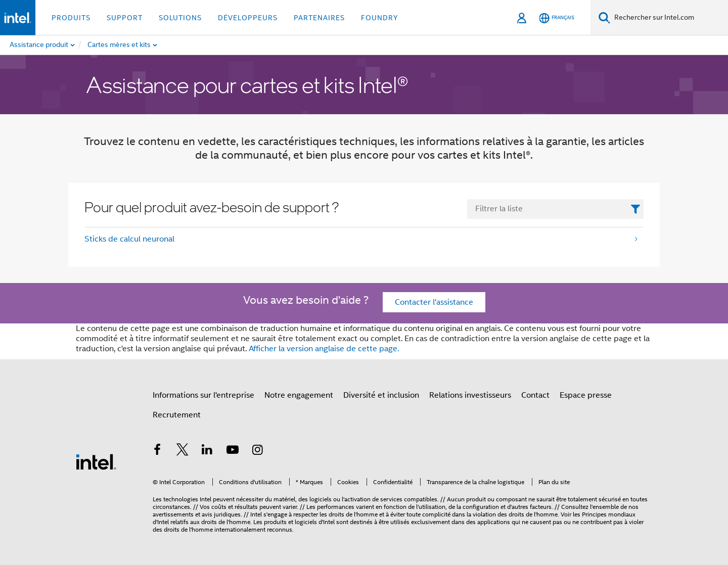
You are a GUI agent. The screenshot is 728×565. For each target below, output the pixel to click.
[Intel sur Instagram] (257, 451)
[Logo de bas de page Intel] (96, 461)
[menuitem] (137, 45)
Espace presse (586, 395)
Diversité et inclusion (381, 395)
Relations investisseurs (470, 395)
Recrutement (177, 415)
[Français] (557, 18)
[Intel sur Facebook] (157, 451)
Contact (535, 395)
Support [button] (125, 18)
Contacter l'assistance (434, 302)
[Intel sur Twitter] (183, 451)
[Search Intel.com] (669, 18)
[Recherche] (604, 17)
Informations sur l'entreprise (203, 395)
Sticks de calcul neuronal (129, 239)
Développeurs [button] (248, 18)
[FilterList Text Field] (555, 209)
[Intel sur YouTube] (233, 451)
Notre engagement (299, 395)
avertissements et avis (183, 514)
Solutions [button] (180, 18)
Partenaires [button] (319, 18)
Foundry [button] (380, 18)
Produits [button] (71, 18)
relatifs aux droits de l (199, 522)
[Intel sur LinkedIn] (207, 451)
